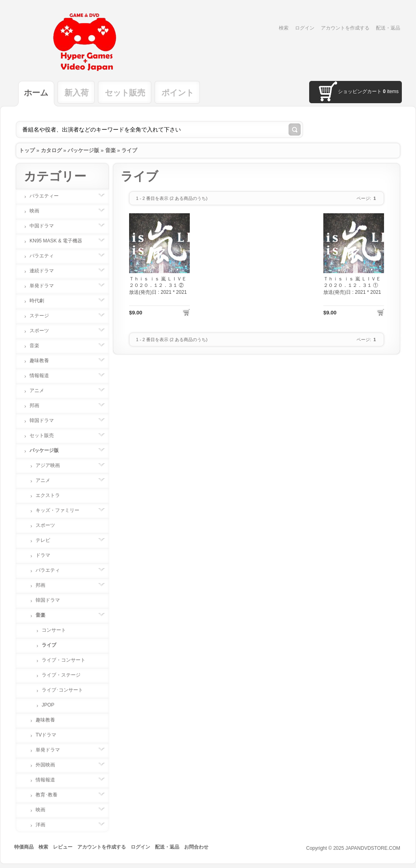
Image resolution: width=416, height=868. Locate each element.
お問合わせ (196, 847)
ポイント (178, 93)
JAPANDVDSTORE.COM (373, 848)
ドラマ (43, 555)
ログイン (305, 28)
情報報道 (43, 376)
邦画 (38, 405)
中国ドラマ (46, 226)
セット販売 (125, 93)
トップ (27, 150)
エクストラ (48, 495)
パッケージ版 (83, 150)
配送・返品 (388, 28)
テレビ (47, 540)
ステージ (43, 316)
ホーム (36, 93)
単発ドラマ (46, 286)
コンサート (54, 630)
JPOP (48, 705)
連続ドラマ (46, 271)
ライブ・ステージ (61, 675)
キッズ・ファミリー (62, 510)
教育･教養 (51, 795)
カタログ (51, 150)
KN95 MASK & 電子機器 (60, 241)
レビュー (63, 847)
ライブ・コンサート (64, 660)
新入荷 (76, 93)
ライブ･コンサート (62, 690)
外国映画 (49, 765)
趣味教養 (43, 361)
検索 (284, 28)
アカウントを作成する (345, 28)
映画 (38, 211)
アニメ (41, 390)
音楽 (110, 150)
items (391, 91)
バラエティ (46, 256)
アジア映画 (52, 465)
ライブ (129, 150)
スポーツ (43, 331)
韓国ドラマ (46, 420)
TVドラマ (46, 735)
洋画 (45, 825)
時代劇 (41, 301)
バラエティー (48, 196)
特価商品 (24, 847)
